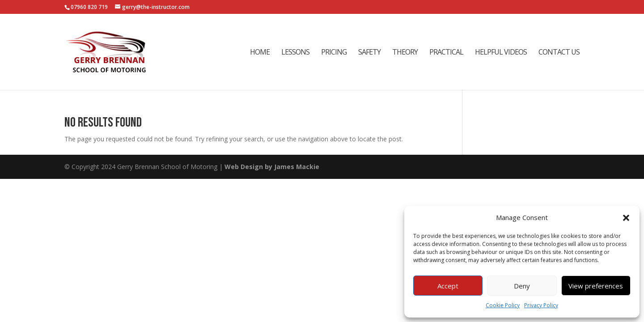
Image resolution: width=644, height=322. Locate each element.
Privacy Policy (541, 305)
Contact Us (559, 53)
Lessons (295, 53)
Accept (448, 286)
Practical (446, 53)
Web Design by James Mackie (272, 167)
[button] (626, 218)
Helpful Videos (501, 53)
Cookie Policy (503, 305)
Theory (405, 53)
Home (260, 53)
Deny (522, 286)
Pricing (334, 53)
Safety (369, 53)
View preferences (596, 286)
